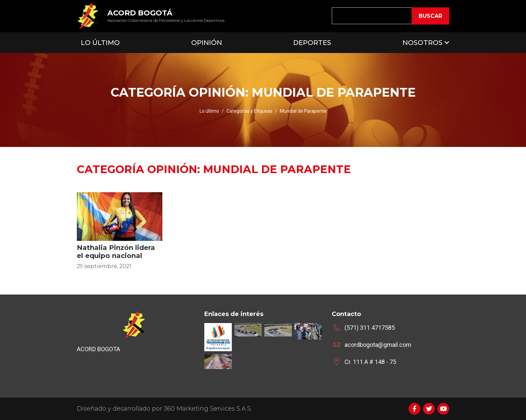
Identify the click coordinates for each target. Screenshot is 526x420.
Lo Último (100, 43)
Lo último (209, 111)
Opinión (207, 43)
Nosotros (423, 43)
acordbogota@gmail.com (378, 345)
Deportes (312, 43)
